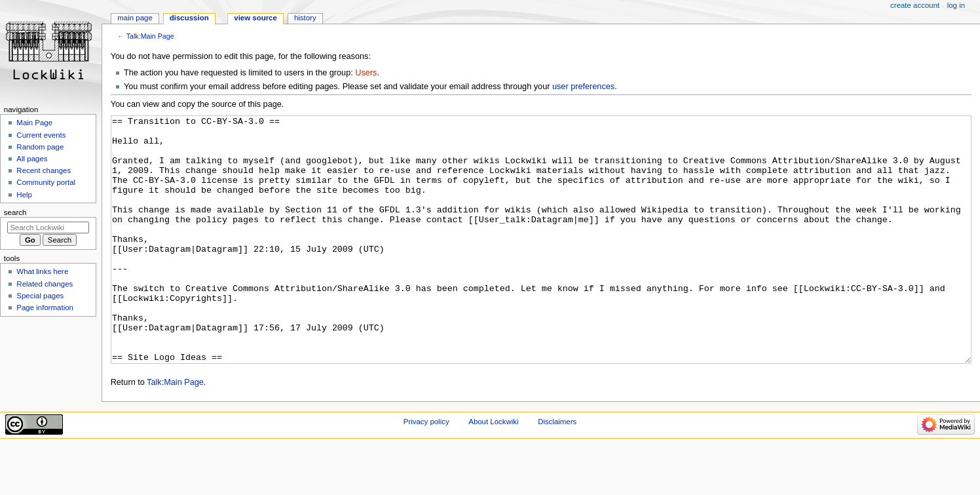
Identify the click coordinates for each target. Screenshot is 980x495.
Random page (40, 147)
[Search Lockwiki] (48, 228)
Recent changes (44, 170)
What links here (42, 271)
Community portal (46, 182)
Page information (45, 307)
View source (255, 18)
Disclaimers (557, 471)
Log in (956, 5)
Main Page (135, 18)
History (305, 18)
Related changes (45, 284)
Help (24, 195)
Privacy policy (426, 471)
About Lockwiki (493, 471)
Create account (915, 5)
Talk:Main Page (150, 36)
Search (15, 212)
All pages (32, 159)
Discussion (189, 18)
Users (366, 73)
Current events (41, 135)
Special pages (40, 296)
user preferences (583, 87)
